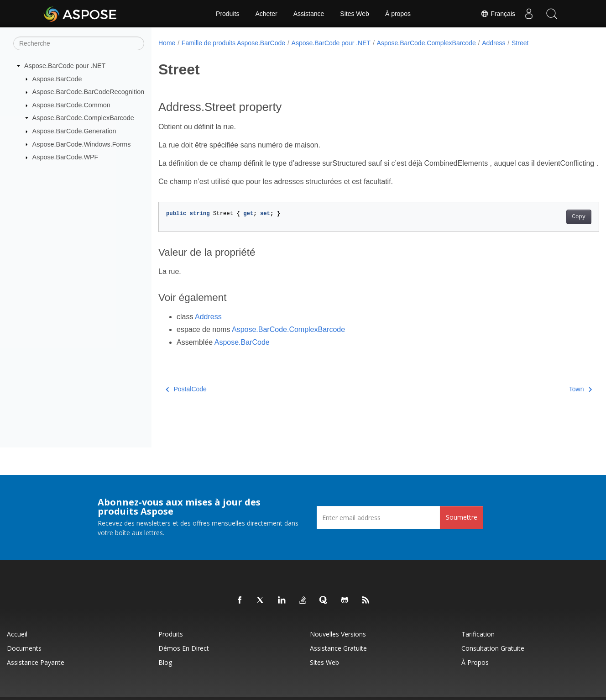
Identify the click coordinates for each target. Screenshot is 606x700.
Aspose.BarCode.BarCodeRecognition (89, 92)
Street (520, 43)
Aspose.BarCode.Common (71, 105)
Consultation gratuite (493, 648)
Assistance (309, 14)
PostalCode (186, 400)
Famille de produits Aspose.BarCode (233, 43)
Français (498, 14)
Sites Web (355, 14)
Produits (227, 14)
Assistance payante (36, 662)
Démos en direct (184, 648)
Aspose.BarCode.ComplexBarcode (83, 118)
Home (167, 43)
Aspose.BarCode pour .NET (65, 66)
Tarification (478, 634)
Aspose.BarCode (57, 79)
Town (550, 400)
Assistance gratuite (338, 648)
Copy (548, 228)
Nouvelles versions (338, 634)
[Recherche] (79, 43)
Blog (165, 662)
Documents (24, 648)
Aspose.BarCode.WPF (65, 157)
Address (494, 43)
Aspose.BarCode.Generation (74, 131)
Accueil (17, 634)
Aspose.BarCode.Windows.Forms (82, 144)
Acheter (266, 14)
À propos (398, 14)
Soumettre (462, 517)
